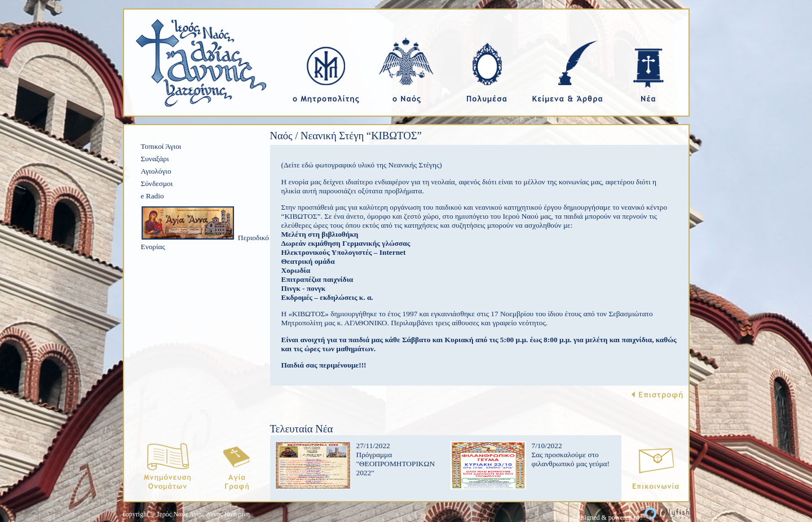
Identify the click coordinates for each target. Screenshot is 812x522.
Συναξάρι (155, 159)
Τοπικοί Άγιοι (161, 146)
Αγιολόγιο (156, 171)
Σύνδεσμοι (157, 183)
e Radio (153, 196)
